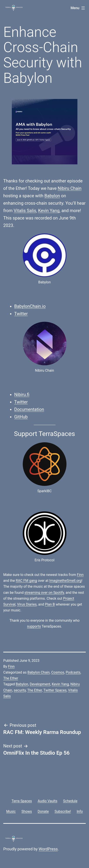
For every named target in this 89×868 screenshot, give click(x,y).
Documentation (29, 409)
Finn (80, 575)
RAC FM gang (26, 581)
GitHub (21, 417)
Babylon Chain (38, 672)
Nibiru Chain (70, 188)
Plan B (50, 604)
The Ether (11, 678)
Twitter (21, 314)
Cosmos (58, 672)
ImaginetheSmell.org (65, 581)
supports (34, 626)
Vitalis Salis (25, 211)
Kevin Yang (49, 211)
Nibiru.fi (22, 395)
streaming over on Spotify (44, 593)
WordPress (48, 849)
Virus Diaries (27, 604)
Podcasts (73, 672)
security (20, 690)
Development (40, 684)
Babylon (52, 196)
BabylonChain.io (30, 306)
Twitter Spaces (55, 690)
